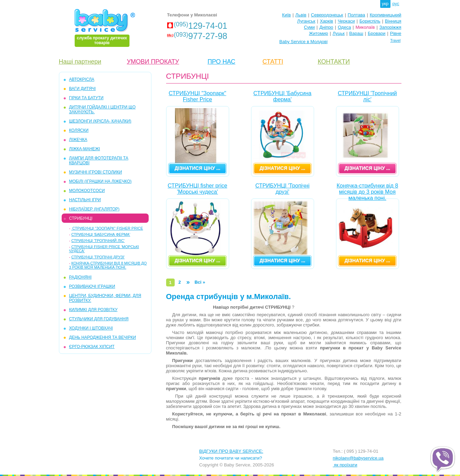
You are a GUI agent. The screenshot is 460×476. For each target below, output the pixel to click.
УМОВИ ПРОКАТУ (153, 62)
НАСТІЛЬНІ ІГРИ (85, 200)
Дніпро (326, 27)
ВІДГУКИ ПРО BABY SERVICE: (231, 451)
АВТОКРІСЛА (82, 79)
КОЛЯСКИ (79, 130)
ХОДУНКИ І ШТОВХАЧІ (91, 328)
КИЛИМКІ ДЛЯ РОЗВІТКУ (94, 310)
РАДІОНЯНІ (80, 277)
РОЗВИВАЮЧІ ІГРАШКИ (92, 286)
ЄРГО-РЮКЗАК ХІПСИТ (92, 347)
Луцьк (339, 33)
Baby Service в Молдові (304, 42)
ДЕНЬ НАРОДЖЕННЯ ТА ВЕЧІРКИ (103, 337)
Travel (395, 40)
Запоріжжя (390, 27)
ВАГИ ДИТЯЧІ (83, 89)
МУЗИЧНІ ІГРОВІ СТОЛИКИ (96, 172)
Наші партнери (80, 62)
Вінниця (393, 21)
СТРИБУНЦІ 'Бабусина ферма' (101, 234)
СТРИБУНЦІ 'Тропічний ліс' (98, 241)
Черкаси (346, 21)
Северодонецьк (327, 15)
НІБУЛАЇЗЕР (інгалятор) (94, 209)
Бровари (377, 33)
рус (396, 4)
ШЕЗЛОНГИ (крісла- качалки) (100, 121)
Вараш (356, 33)
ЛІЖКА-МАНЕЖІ (85, 149)
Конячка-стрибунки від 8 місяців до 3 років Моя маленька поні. (108, 265)
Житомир (319, 33)
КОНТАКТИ (334, 62)
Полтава (356, 15)
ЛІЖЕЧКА (78, 140)
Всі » (200, 282)
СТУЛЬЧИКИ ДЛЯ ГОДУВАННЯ (99, 319)
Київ (287, 15)
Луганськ (306, 21)
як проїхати (345, 465)
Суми (309, 27)
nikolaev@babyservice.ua (358, 458)
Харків (327, 21)
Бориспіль (370, 21)
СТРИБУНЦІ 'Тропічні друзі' (98, 257)
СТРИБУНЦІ (81, 218)
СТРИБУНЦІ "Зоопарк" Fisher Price (107, 228)
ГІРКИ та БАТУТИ (86, 98)
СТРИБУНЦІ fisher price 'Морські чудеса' (198, 189)
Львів (301, 15)
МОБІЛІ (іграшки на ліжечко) (101, 181)
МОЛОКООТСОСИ (87, 191)
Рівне (396, 33)
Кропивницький (385, 15)
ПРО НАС (221, 62)
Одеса (344, 27)
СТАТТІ (273, 62)
